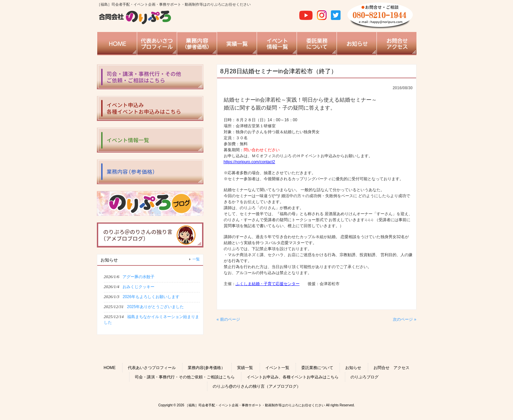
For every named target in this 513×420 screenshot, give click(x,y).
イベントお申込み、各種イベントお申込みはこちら (293, 377)
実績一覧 (245, 368)
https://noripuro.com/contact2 (250, 162)
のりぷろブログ (365, 377)
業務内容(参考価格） (206, 368)
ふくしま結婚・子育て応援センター (268, 284)
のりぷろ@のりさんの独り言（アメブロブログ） (257, 386)
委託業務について (317, 368)
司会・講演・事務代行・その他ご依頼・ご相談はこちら (185, 377)
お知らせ (353, 368)
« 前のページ (228, 319)
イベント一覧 (277, 368)
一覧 (196, 259)
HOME (110, 368)
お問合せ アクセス (391, 368)
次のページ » (404, 319)
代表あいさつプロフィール (152, 368)
